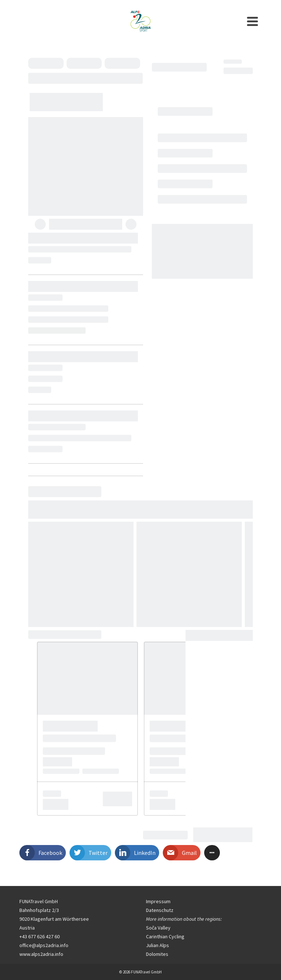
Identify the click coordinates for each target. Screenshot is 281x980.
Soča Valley (158, 928)
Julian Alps (158, 945)
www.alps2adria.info (41, 954)
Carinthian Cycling (165, 936)
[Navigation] (252, 21)
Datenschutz (160, 910)
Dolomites (157, 954)
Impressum (158, 901)
